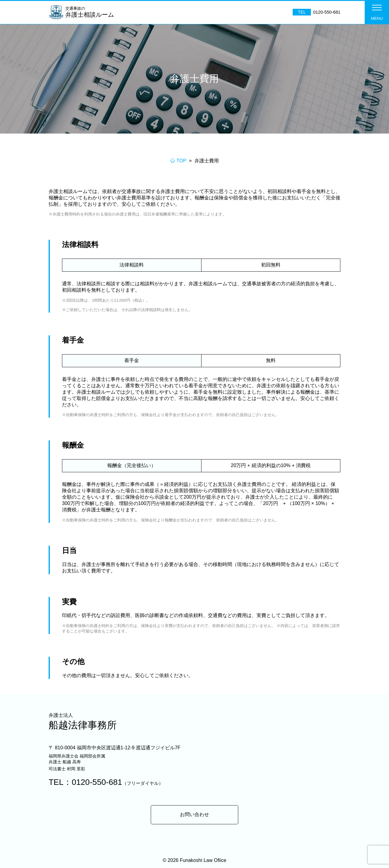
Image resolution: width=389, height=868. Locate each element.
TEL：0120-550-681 (106, 782)
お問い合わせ (194, 814)
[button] (377, 12)
